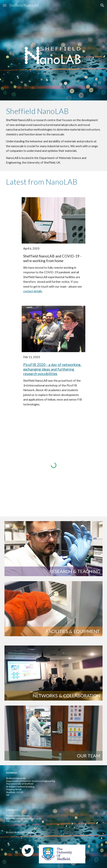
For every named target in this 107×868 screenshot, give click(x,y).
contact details (33, 291)
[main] (53, 136)
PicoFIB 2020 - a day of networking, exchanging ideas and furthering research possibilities (53, 369)
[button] (5, 5)
